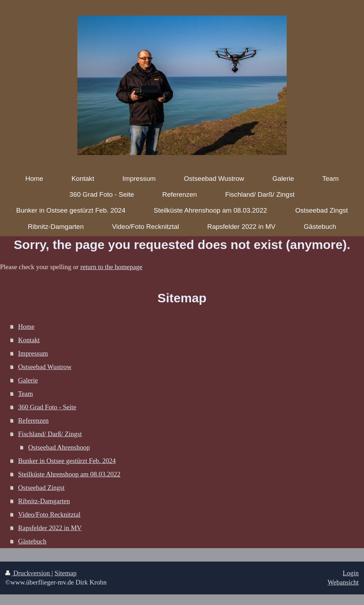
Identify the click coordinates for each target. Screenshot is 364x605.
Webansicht (343, 582)
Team (25, 394)
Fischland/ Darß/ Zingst (50, 434)
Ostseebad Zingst (41, 488)
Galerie (28, 380)
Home (26, 327)
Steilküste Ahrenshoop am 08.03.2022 (69, 474)
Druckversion (28, 573)
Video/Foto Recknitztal (49, 514)
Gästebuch (32, 541)
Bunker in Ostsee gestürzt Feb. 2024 (67, 461)
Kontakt (29, 340)
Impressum (33, 353)
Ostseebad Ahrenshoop (59, 447)
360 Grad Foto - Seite (47, 407)
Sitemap (65, 573)
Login (351, 573)
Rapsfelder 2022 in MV (50, 528)
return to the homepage (111, 267)
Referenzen (33, 420)
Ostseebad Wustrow (45, 367)
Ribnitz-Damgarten (44, 501)
